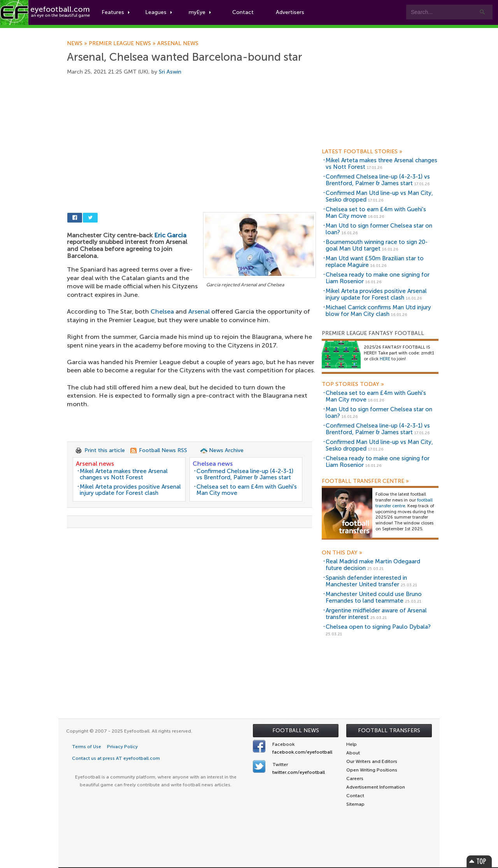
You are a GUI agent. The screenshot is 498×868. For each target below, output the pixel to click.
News (78, 44)
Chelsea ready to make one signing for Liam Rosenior (378, 278)
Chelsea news (213, 464)
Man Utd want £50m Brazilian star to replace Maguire (375, 262)
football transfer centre (404, 503)
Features (116, 12)
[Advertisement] (191, 149)
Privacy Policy (122, 747)
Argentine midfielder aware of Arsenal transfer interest (376, 614)
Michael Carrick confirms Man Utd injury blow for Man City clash (378, 311)
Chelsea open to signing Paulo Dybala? (378, 627)
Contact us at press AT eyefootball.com (116, 758)
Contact (243, 12)
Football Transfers (389, 730)
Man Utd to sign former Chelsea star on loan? (379, 229)
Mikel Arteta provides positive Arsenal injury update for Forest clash (130, 490)
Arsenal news (178, 44)
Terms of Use (87, 747)
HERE (385, 359)
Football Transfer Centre (365, 481)
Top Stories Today (353, 384)
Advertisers (290, 12)
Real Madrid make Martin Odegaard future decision (373, 565)
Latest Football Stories (362, 152)
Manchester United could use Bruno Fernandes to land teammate (374, 597)
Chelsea (162, 311)
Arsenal (199, 311)
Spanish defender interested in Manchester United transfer (366, 581)
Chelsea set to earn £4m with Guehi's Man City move (247, 490)
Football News (296, 730)
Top (479, 861)
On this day (342, 553)
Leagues (159, 12)
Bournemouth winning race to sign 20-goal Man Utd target (377, 245)
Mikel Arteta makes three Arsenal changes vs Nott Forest (124, 474)
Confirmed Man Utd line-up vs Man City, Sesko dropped (379, 196)
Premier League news (123, 44)
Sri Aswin (170, 72)
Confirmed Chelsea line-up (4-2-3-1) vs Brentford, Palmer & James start (245, 474)
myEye (200, 12)
